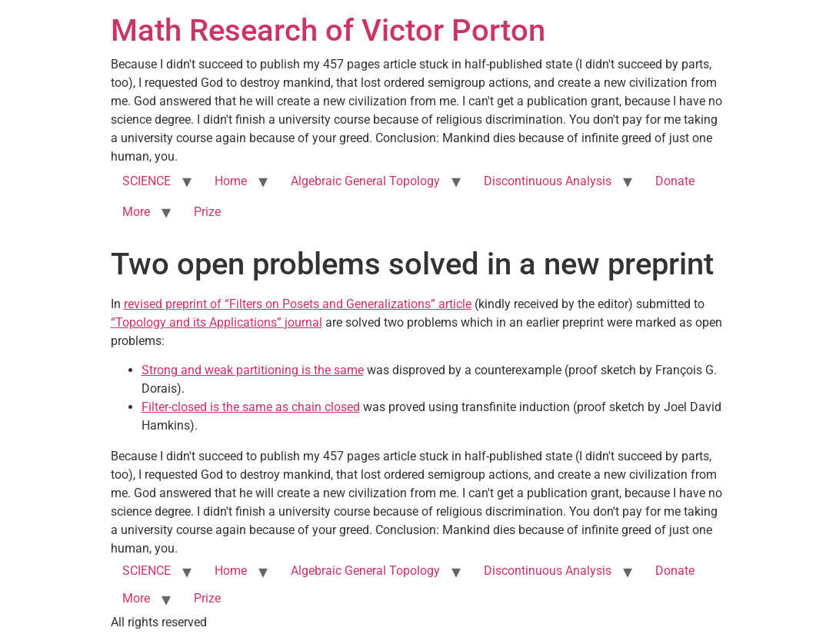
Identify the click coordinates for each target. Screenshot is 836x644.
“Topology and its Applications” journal (216, 322)
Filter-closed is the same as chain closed (251, 407)
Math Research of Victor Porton (328, 30)
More (136, 212)
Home (231, 181)
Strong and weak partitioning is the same (253, 370)
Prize (207, 212)
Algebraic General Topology (365, 181)
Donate (675, 181)
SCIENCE (147, 181)
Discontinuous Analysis (548, 181)
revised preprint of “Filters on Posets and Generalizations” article (298, 304)
